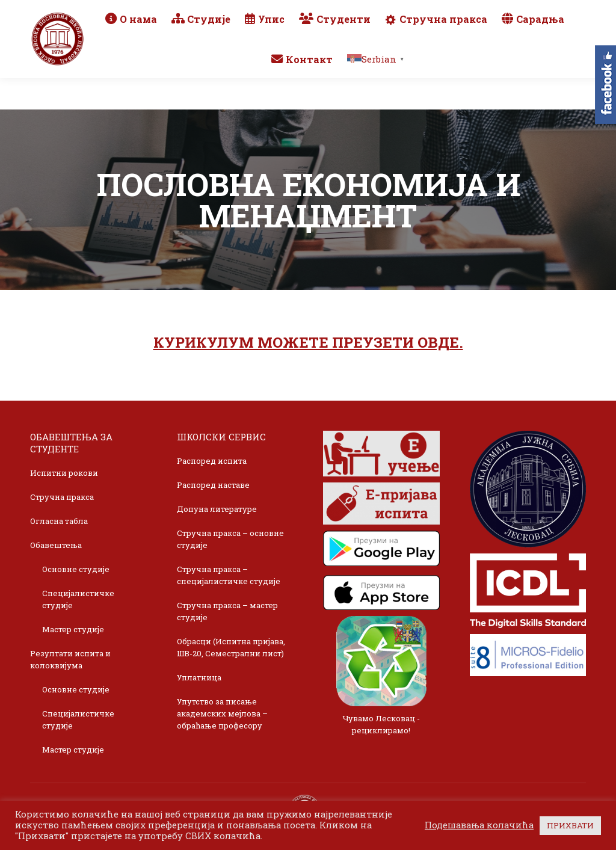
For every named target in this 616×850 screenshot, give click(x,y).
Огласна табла (59, 521)
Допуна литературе (217, 509)
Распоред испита (212, 461)
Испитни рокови (64, 473)
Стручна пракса (62, 497)
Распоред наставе (213, 485)
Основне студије (76, 569)
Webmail (429, 10)
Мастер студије (73, 629)
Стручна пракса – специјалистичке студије (229, 575)
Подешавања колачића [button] (479, 825)
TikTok (557, 10)
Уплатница (199, 677)
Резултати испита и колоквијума (70, 659)
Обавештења (56, 545)
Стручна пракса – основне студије (230, 539)
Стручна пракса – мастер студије (227, 611)
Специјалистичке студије (78, 599)
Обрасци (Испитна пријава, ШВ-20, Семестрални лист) (231, 647)
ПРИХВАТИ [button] (570, 825)
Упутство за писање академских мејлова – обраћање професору (222, 713)
